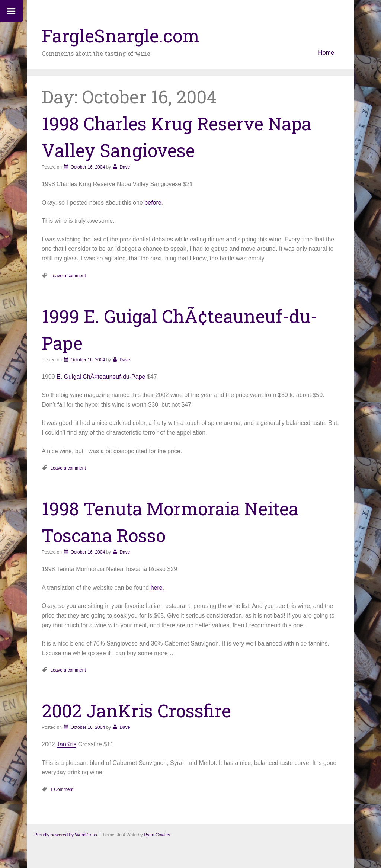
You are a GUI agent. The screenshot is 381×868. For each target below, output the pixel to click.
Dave (125, 167)
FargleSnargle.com (121, 36)
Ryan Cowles (157, 835)
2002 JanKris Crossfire (136, 710)
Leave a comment (68, 276)
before (153, 203)
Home (326, 53)
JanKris (66, 744)
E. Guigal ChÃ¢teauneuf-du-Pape (101, 377)
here (157, 588)
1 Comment (62, 789)
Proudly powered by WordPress (66, 835)
